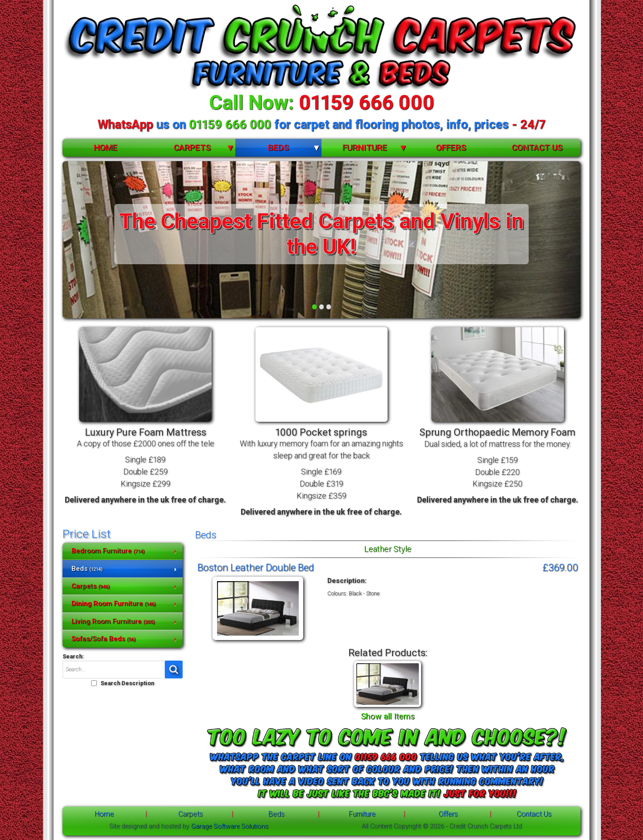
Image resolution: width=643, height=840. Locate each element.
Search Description (127, 683)
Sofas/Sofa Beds (104, 639)
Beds (278, 148)
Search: (73, 656)
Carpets (192, 148)
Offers (451, 148)
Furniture (365, 148)
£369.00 (560, 567)
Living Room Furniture (113, 621)
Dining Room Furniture (114, 603)
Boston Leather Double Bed (256, 567)
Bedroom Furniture (108, 551)
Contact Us (537, 148)
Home (106, 148)
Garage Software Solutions (230, 826)
